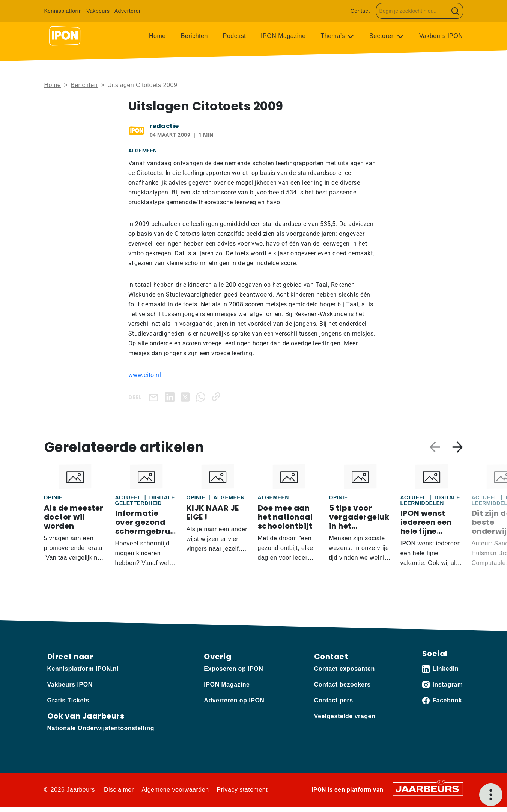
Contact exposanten (345, 669)
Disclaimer (119, 790)
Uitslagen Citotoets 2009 (142, 85)
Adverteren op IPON (234, 700)
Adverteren (128, 11)
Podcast (234, 36)
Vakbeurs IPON (441, 36)
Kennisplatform (63, 11)
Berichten (194, 36)
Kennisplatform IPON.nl (83, 669)
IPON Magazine (283, 36)
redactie (164, 126)
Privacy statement (242, 790)
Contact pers (334, 700)
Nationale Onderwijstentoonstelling (101, 728)
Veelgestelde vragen (345, 716)
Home (157, 36)
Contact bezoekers (342, 685)
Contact (360, 11)
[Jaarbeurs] (428, 789)
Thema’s (334, 36)
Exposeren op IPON (233, 669)
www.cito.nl (145, 375)
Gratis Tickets (68, 700)
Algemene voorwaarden (175, 790)
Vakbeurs (98, 11)
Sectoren (383, 36)
